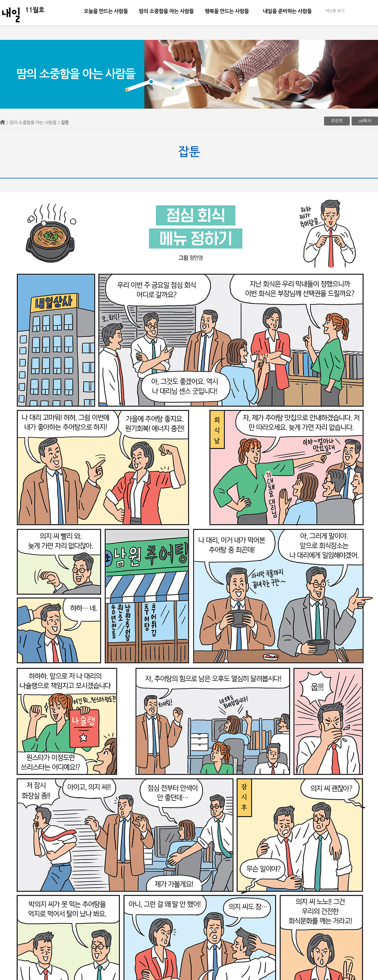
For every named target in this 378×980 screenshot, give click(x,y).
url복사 (365, 121)
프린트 (337, 121)
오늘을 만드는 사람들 (106, 11)
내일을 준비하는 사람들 (287, 11)
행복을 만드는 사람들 (227, 11)
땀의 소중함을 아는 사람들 (166, 11)
